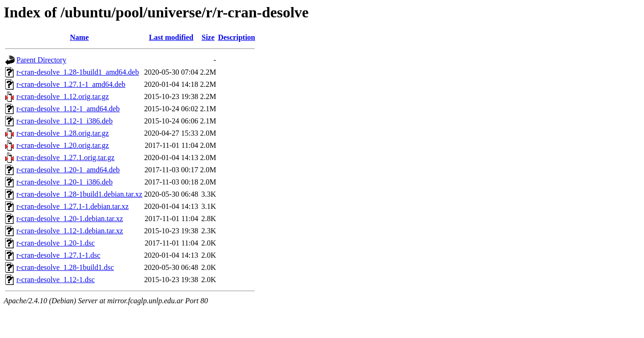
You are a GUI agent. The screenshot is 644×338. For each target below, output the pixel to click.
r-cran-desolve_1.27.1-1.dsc (58, 255)
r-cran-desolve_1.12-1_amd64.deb (68, 109)
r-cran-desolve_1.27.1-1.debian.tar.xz (73, 206)
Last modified (171, 37)
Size (208, 37)
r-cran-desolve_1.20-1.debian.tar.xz (70, 219)
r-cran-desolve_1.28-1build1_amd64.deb (78, 72)
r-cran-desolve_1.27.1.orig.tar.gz (65, 157)
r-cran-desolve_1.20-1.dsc (56, 243)
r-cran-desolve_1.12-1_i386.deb (65, 121)
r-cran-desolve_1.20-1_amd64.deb (68, 170)
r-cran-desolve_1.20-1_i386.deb (65, 182)
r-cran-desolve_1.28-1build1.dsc (65, 267)
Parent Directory (41, 60)
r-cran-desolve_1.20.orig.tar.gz (63, 145)
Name (79, 37)
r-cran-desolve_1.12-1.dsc (56, 280)
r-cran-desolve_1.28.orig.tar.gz (63, 133)
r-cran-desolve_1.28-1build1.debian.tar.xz (79, 194)
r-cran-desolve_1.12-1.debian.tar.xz (70, 231)
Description (236, 37)
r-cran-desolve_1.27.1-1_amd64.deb (71, 84)
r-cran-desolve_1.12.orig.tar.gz (63, 96)
